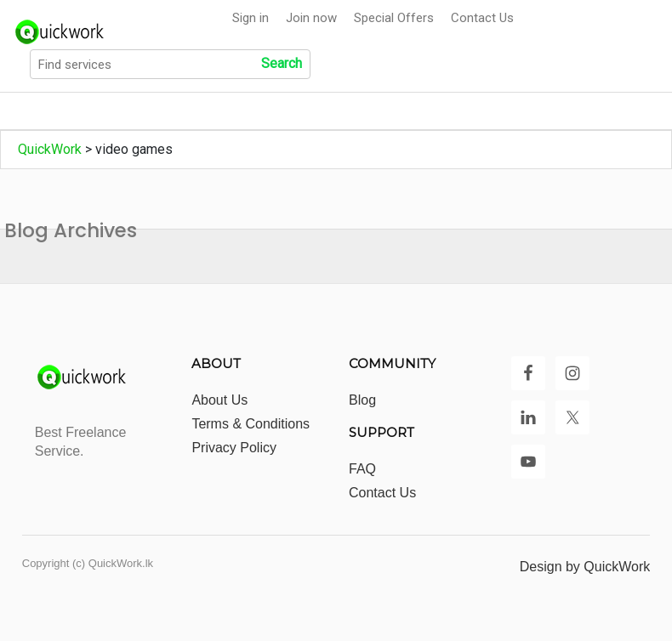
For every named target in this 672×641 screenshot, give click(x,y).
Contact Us (482, 18)
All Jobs (115, 111)
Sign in (251, 18)
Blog (362, 400)
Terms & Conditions (251, 424)
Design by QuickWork (585, 567)
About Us (219, 400)
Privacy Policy (234, 448)
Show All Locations (383, 111)
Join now (311, 18)
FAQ (362, 469)
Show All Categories (233, 111)
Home (37, 111)
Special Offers (394, 18)
